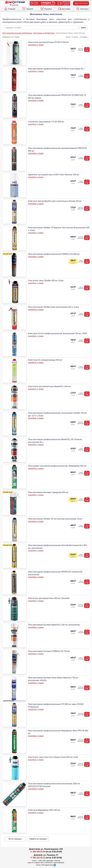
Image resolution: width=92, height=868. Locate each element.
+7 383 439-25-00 (38, 852)
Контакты (82, 8)
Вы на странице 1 (15, 839)
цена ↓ (76, 37)
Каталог (28, 8)
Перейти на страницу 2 (38, 839)
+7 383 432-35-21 (38, 858)
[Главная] (15, 2)
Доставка (64, 8)
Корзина (46, 8)
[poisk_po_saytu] (41, 28)
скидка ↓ (85, 37)
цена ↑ (69, 37)
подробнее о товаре (36, 45)
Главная (10, 8)
